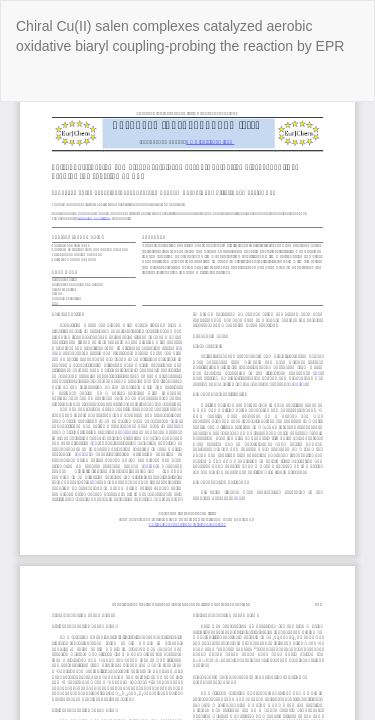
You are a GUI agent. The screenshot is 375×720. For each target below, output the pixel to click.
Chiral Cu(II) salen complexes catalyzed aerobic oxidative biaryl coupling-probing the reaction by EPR (180, 36)
